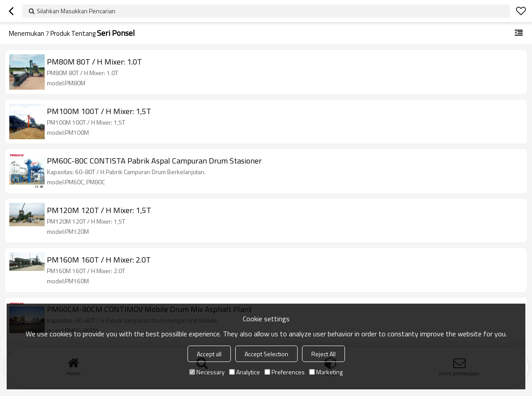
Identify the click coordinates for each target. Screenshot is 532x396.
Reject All (323, 354)
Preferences (285, 372)
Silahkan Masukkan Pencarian (76, 11)
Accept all (209, 354)
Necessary (207, 372)
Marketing (326, 372)
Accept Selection (266, 354)
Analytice (245, 372)
